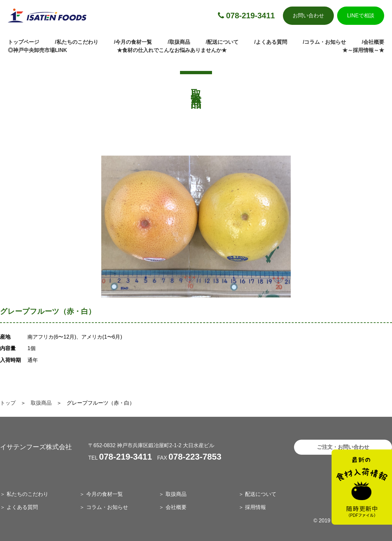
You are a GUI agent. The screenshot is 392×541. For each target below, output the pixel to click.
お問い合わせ (308, 16)
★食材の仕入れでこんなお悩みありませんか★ (172, 50)
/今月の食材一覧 (133, 42)
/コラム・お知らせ (324, 42)
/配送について (222, 42)
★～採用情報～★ (363, 50)
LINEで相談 (361, 16)
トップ (8, 403)
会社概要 (176, 507)
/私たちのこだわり (76, 42)
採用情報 (255, 507)
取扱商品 (41, 403)
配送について (261, 494)
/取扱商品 (179, 42)
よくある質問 (22, 507)
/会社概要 (373, 42)
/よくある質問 (270, 42)
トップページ (24, 42)
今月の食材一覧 (105, 494)
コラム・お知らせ (107, 507)
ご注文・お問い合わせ (343, 447)
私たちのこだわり (27, 494)
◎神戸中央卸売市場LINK (37, 50)
